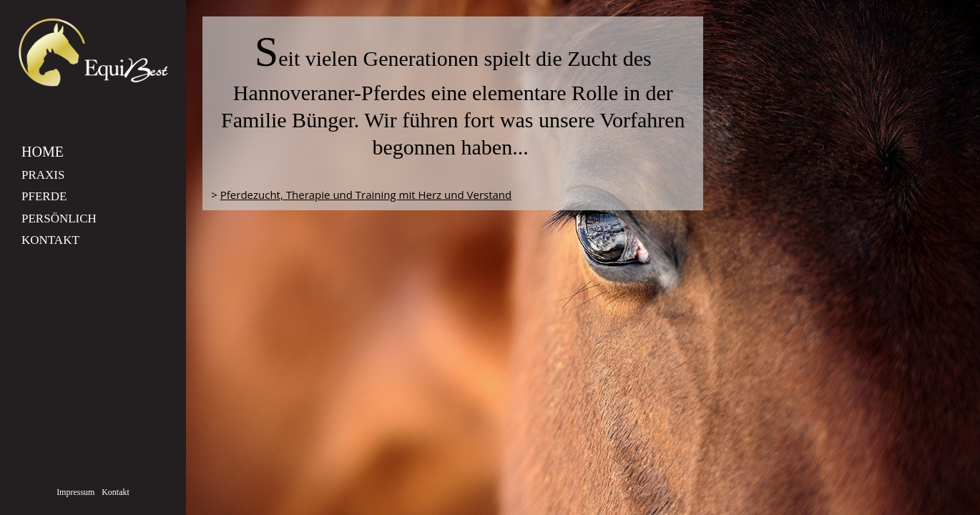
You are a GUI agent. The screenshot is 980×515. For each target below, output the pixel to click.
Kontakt (50, 240)
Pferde (44, 196)
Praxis (43, 175)
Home (43, 152)
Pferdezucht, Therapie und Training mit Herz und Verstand (366, 195)
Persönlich (59, 219)
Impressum (75, 492)
